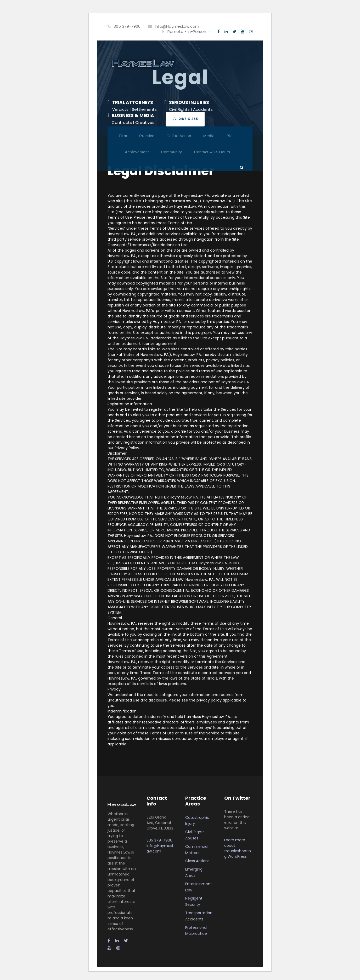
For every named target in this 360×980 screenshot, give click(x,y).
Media (209, 136)
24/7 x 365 (185, 119)
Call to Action (179, 136)
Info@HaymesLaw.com (177, 26)
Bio (230, 136)
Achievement (137, 152)
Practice (147, 136)
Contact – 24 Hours (212, 152)
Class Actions (197, 861)
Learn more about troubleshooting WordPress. (238, 848)
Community (171, 152)
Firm (123, 136)
